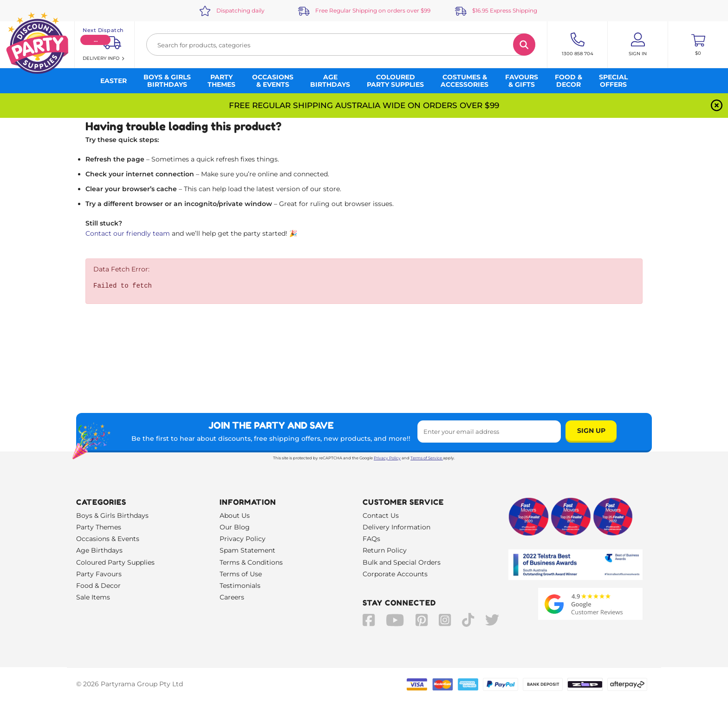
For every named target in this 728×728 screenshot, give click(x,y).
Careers (232, 597)
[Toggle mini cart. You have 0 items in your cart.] (698, 45)
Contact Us (381, 515)
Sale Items (93, 597)
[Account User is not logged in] (638, 45)
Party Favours (99, 574)
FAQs (371, 539)
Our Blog (235, 527)
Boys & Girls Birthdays (112, 515)
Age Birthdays (99, 550)
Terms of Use (241, 574)
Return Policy (385, 550)
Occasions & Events (108, 539)
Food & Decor (98, 586)
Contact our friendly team (128, 233)
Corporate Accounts (395, 574)
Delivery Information (396, 527)
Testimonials (240, 586)
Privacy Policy (387, 458)
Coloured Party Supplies (115, 562)
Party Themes (99, 527)
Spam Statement (247, 550)
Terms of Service (427, 458)
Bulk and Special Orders (402, 562)
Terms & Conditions (251, 562)
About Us (235, 515)
